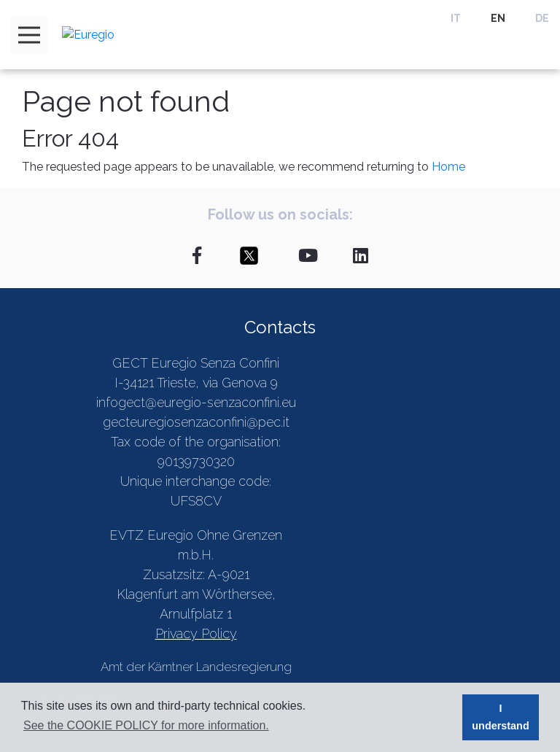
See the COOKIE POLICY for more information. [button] (146, 725)
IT (456, 18)
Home (448, 167)
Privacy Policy (196, 633)
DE (542, 18)
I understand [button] (500, 717)
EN (498, 18)
